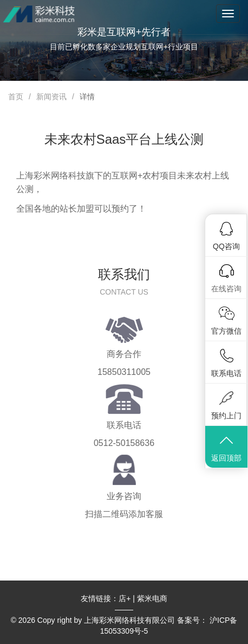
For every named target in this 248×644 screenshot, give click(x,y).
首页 (16, 97)
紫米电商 (152, 598)
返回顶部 (226, 448)
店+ (125, 598)
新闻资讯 (51, 97)
